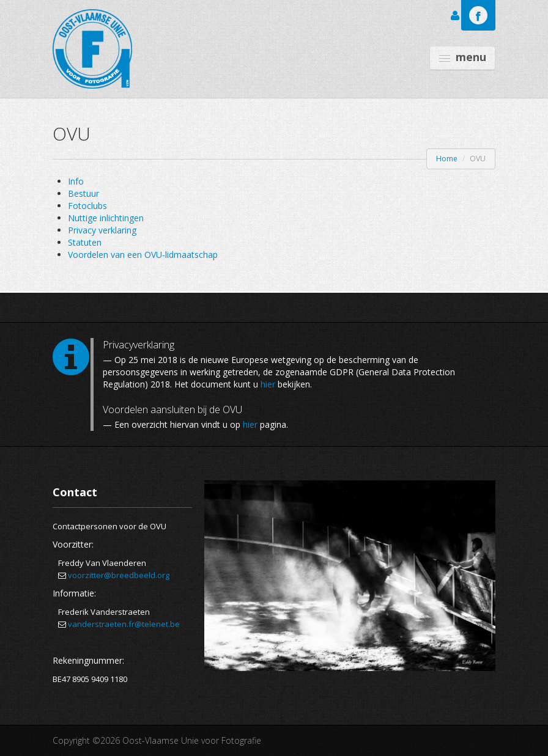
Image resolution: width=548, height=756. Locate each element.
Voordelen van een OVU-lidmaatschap (143, 255)
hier (268, 384)
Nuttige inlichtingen (106, 218)
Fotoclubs (87, 206)
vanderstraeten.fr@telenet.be (124, 624)
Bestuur (83, 193)
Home (447, 159)
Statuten (85, 242)
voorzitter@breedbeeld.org (119, 575)
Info (76, 181)
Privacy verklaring (102, 230)
